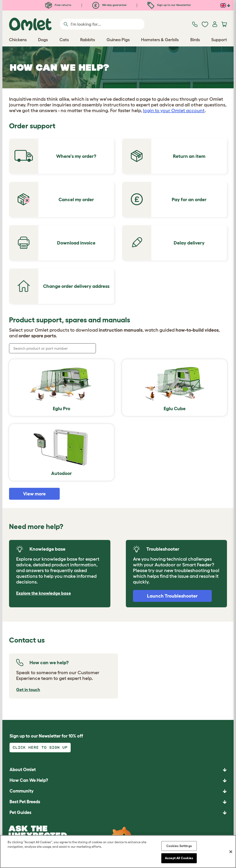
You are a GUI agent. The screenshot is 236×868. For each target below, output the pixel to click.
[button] (118, 813)
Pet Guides (20, 812)
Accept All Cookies (179, 858)
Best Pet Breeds (25, 802)
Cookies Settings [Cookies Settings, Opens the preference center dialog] (179, 846)
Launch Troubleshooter (172, 596)
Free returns (58, 5)
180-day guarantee (109, 5)
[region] (118, 852)
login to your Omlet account (174, 110)
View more (34, 494)
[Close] (231, 852)
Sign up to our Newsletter (169, 5)
